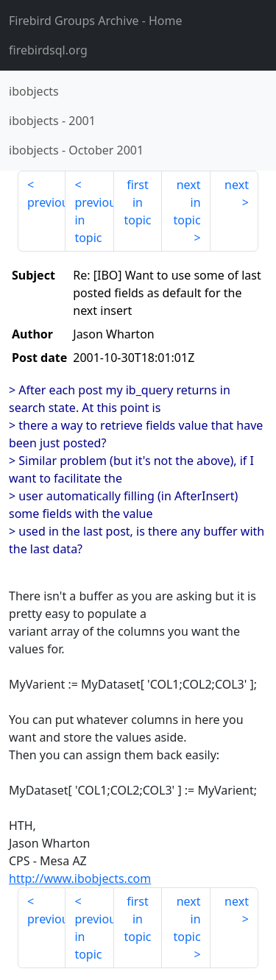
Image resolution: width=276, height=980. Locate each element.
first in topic (137, 202)
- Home (96, 21)
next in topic (187, 202)
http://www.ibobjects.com (80, 878)
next (237, 185)
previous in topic (94, 220)
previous (46, 202)
